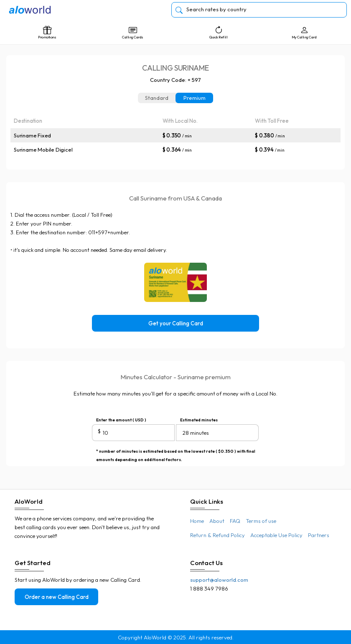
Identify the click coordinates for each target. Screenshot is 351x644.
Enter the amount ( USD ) (121, 420)
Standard (157, 98)
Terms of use (261, 521)
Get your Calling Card (176, 323)
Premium (195, 98)
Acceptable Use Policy (276, 535)
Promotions (47, 33)
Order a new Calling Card (57, 597)
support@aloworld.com (219, 580)
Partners (319, 535)
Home (197, 521)
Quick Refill (218, 33)
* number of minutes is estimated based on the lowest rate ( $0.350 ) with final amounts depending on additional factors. (176, 452)
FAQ (235, 521)
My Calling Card (304, 33)
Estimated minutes (199, 420)
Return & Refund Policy (217, 535)
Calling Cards (133, 33)
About (217, 521)
